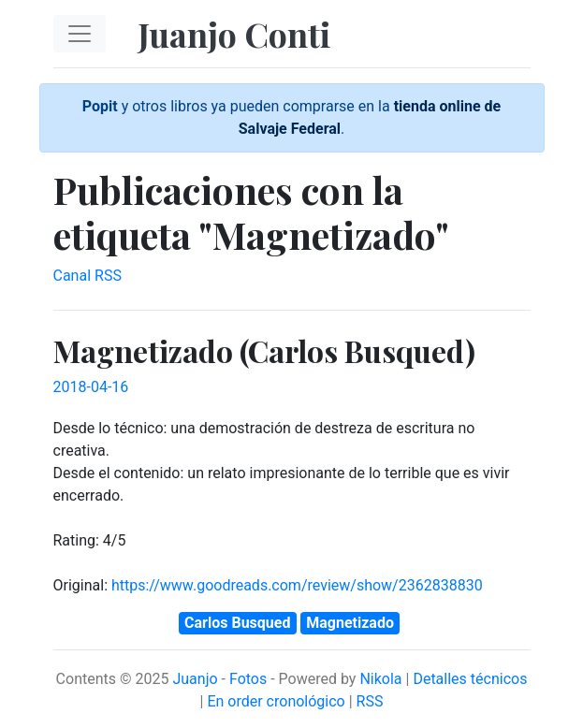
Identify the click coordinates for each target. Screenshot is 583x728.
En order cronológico (276, 701)
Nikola (380, 679)
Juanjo (195, 679)
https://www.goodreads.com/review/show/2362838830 (297, 585)
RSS (370, 701)
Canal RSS (87, 276)
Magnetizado (350, 623)
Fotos (248, 679)
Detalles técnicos (470, 679)
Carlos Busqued (237, 623)
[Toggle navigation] (80, 34)
